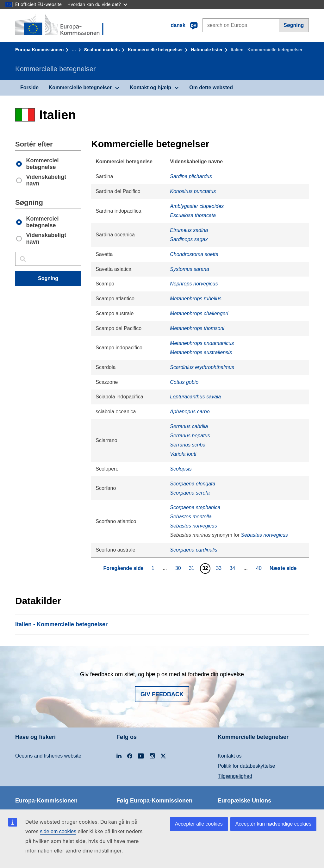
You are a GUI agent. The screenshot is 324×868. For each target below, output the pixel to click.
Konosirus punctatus (193, 191)
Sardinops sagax (189, 239)
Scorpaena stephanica (195, 507)
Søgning (294, 25)
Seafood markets (102, 50)
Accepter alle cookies (199, 824)
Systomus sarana (190, 269)
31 (193, 568)
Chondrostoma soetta (194, 254)
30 (179, 568)
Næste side (283, 568)
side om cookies (58, 831)
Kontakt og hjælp (150, 87)
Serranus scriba (188, 445)
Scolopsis (181, 469)
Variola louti (183, 454)
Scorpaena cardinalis (193, 550)
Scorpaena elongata (193, 484)
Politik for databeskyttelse (246, 766)
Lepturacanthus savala (195, 397)
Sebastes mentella (191, 517)
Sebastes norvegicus (193, 526)
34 (233, 568)
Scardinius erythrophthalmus (202, 367)
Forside (29, 87)
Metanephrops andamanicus (202, 343)
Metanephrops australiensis (201, 352)
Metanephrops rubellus (196, 299)
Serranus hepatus (190, 436)
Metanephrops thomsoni (197, 328)
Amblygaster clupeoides (197, 206)
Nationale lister (207, 50)
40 (260, 568)
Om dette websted (211, 87)
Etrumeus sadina (189, 230)
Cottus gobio (184, 382)
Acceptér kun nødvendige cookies (273, 824)
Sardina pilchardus (191, 176)
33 (219, 568)
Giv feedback (162, 694)
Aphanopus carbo (190, 412)
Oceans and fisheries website (48, 756)
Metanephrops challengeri (199, 313)
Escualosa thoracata (193, 215)
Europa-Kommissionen (39, 50)
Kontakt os (230, 756)
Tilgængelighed (235, 776)
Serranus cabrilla (189, 426)
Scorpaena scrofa (190, 493)
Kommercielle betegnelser (155, 50)
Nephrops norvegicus (194, 284)
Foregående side (124, 568)
